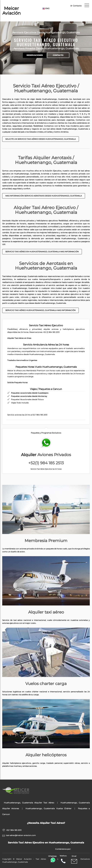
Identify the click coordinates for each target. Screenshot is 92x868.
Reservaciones (35, 55)
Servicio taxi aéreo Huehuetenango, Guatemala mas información (40, 310)
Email (74, 860)
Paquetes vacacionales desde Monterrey (29, 396)
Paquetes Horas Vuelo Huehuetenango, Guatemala (46, 367)
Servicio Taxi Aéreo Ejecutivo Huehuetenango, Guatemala (46, 42)
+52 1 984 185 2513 (14, 830)
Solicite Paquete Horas (17, 382)
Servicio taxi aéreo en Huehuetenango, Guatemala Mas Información (42, 252)
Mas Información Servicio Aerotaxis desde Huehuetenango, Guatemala (44, 196)
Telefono (63, 859)
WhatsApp (53, 859)
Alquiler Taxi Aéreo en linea (19, 338)
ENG (46, 8)
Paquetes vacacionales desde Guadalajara (30, 393)
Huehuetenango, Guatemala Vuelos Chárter (48, 808)
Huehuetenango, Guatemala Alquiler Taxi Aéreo (29, 803)
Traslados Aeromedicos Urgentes (22, 360)
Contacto (76, 6)
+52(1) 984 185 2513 (46, 463)
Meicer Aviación (12, 11)
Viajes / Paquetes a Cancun (46, 389)
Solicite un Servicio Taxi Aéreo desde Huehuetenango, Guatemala (41, 139)
